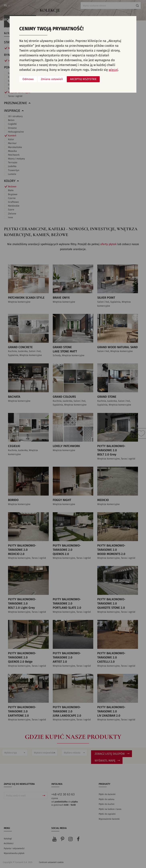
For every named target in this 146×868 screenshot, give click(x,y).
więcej (113, 70)
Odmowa (28, 79)
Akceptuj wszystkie (83, 79)
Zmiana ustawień (52, 79)
